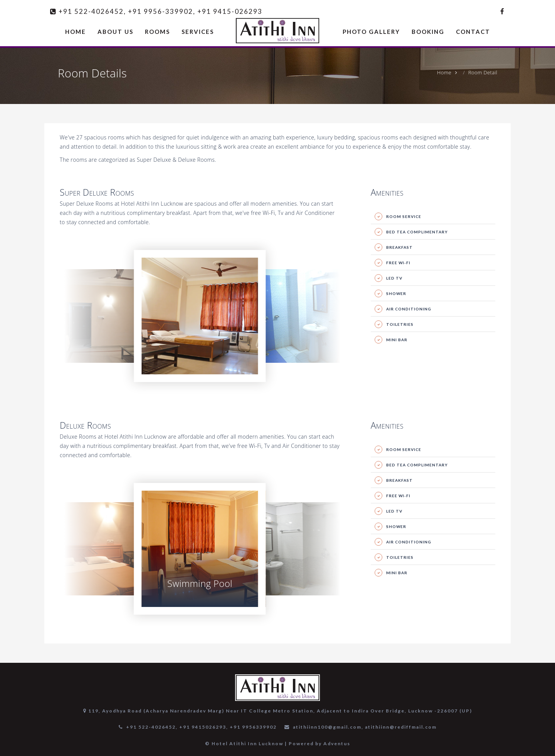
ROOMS (157, 32)
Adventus (337, 743)
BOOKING (428, 32)
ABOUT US (115, 32)
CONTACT (473, 32)
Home (444, 72)
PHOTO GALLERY (371, 32)
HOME (76, 32)
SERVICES (198, 32)
